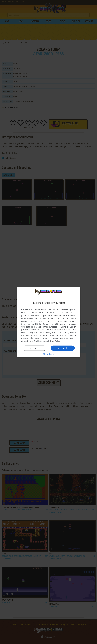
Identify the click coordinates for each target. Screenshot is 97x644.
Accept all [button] (63, 348)
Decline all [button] (34, 348)
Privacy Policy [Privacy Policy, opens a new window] (54, 341)
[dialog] (48, 322)
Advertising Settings (38, 338)
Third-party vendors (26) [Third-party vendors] (46, 324)
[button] (48, 354)
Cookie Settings (41, 341)
